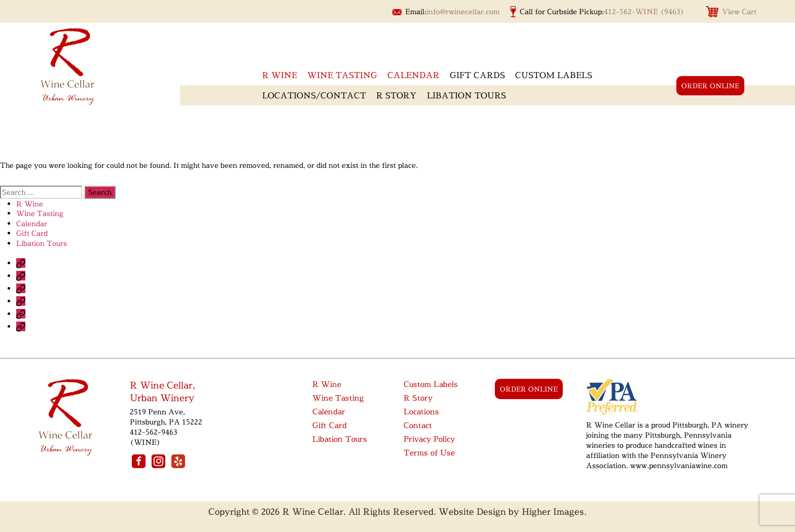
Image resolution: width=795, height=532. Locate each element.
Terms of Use (429, 453)
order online (710, 86)
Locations (421, 412)
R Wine (30, 204)
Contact (418, 425)
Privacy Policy (429, 439)
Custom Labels (554, 75)
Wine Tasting (342, 75)
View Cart (739, 11)
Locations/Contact (314, 95)
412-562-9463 (154, 432)
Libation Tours (466, 95)
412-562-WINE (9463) (644, 11)
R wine (280, 75)
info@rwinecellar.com (463, 11)
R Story (396, 95)
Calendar (413, 75)
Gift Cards (477, 75)
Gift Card (32, 233)
